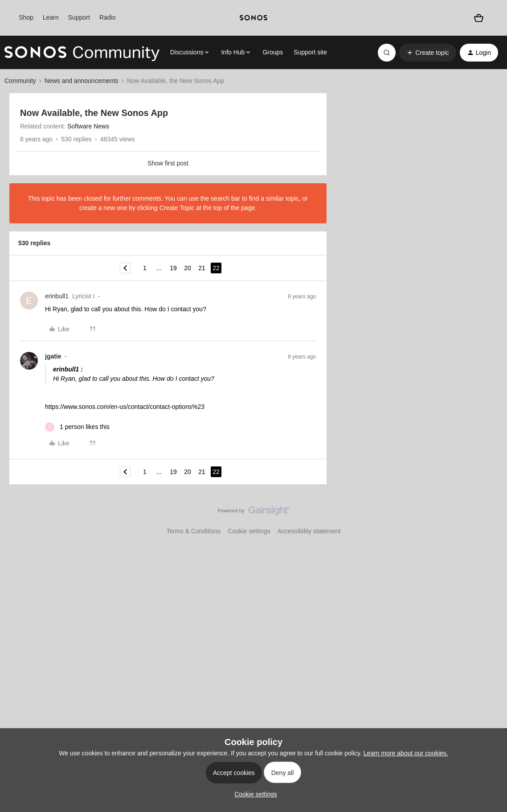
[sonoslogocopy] (253, 18)
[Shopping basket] (479, 18)
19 (173, 268)
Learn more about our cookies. (406, 753)
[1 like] (77, 427)
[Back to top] (489, 518)
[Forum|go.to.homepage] (82, 53)
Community (20, 81)
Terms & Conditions (194, 531)
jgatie (53, 356)
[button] (427, 53)
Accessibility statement (309, 531)
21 (202, 268)
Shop (26, 17)
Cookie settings (249, 531)
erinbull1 (57, 296)
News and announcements (82, 81)
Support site (310, 52)
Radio (108, 17)
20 (188, 268)
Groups (273, 52)
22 (216, 268)
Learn (51, 17)
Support (79, 17)
